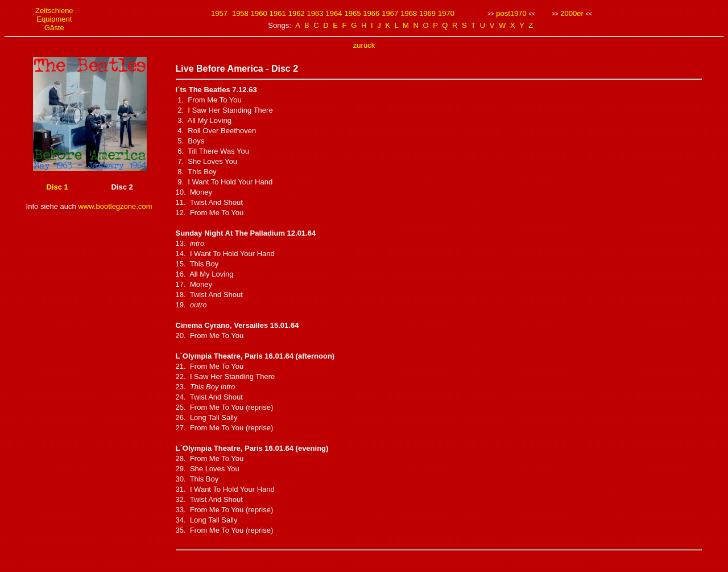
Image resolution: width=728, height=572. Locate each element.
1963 (315, 13)
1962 (297, 13)
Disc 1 (57, 187)
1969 (427, 13)
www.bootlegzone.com (115, 206)
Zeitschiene (54, 11)
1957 (219, 13)
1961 (278, 13)
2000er (572, 13)
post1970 (511, 13)
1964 (334, 13)
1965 (352, 13)
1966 (371, 13)
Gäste (54, 28)
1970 (446, 13)
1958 (240, 13)
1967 (390, 13)
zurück (364, 45)
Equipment (54, 19)
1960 (259, 13)
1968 (409, 13)
